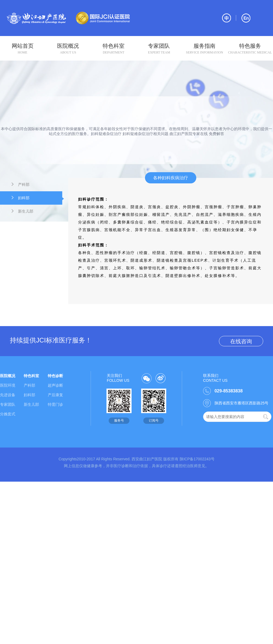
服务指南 (205, 49)
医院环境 (8, 385)
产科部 (20, 184)
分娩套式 (8, 414)
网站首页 (23, 49)
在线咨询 (241, 341)
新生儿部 (22, 211)
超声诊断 (55, 385)
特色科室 (113, 49)
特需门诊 (55, 404)
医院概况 (68, 49)
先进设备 (8, 395)
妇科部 (36, 198)
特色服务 (250, 49)
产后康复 (55, 395)
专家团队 (159, 49)
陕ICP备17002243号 (197, 459)
